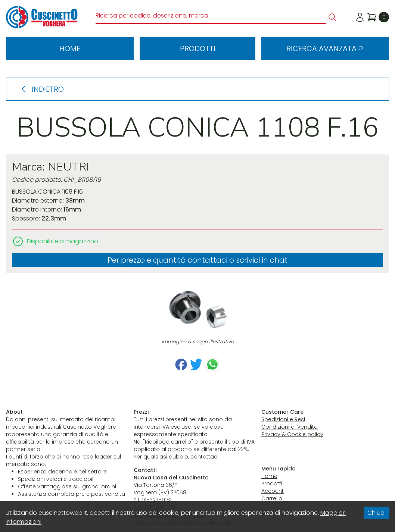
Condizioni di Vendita (290, 427)
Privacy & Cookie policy (292, 434)
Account (273, 491)
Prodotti (198, 48)
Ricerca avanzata (325, 48)
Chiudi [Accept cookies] (377, 513)
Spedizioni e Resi (283, 419)
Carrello (272, 498)
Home (70, 48)
